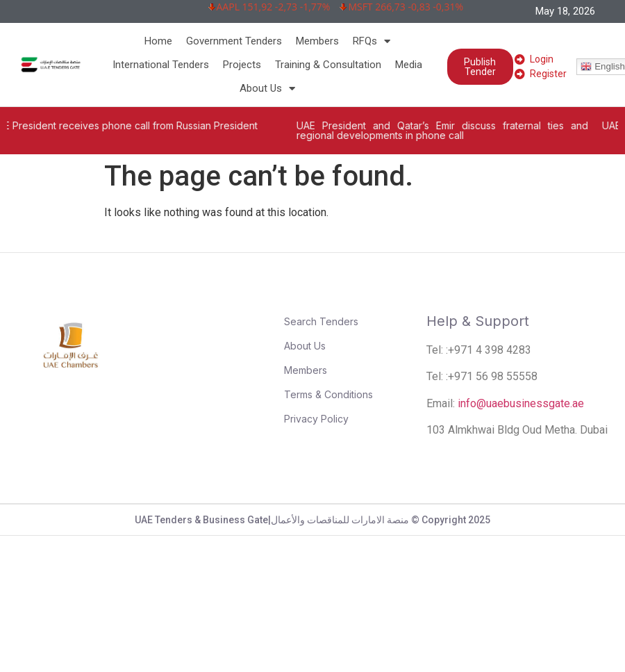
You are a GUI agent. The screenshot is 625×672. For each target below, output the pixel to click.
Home (158, 41)
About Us (267, 88)
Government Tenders (234, 41)
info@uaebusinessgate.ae (521, 403)
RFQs (372, 41)
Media (409, 65)
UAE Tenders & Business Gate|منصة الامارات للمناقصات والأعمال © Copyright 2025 (312, 520)
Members (317, 41)
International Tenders (161, 65)
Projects (242, 65)
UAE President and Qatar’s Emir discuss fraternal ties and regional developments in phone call (454, 130)
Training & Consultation (328, 65)
